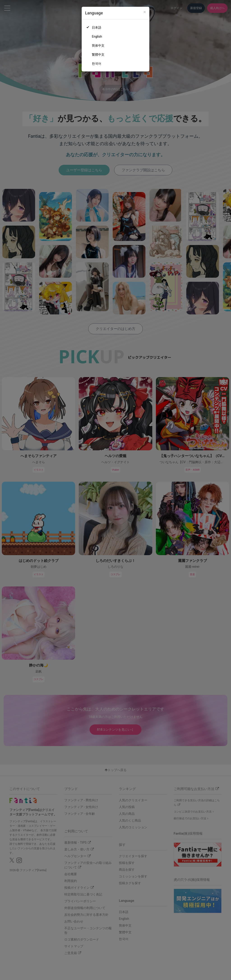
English (97, 37)
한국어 (97, 64)
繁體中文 (98, 55)
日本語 (97, 27)
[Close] (145, 12)
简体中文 (98, 46)
